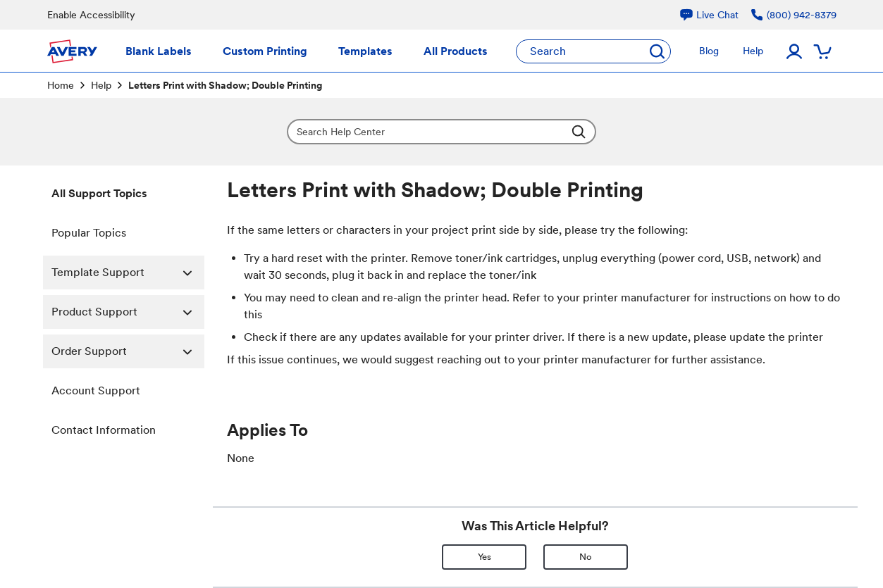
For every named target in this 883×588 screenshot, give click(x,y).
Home (61, 85)
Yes (484, 557)
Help (101, 85)
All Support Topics (99, 193)
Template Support (128, 273)
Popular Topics (89, 233)
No (586, 557)
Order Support (128, 351)
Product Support (128, 312)
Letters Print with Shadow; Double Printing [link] (225, 85)
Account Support (96, 390)
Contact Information (104, 430)
